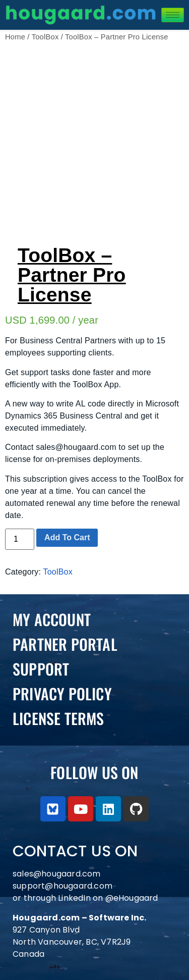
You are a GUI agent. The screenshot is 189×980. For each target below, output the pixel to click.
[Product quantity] (20, 539)
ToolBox (45, 37)
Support (41, 669)
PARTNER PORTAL (65, 644)
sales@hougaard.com (58, 874)
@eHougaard (132, 898)
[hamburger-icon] (173, 15)
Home (15, 37)
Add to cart (67, 537)
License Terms (58, 718)
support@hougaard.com (62, 886)
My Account (52, 619)
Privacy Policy (62, 693)
